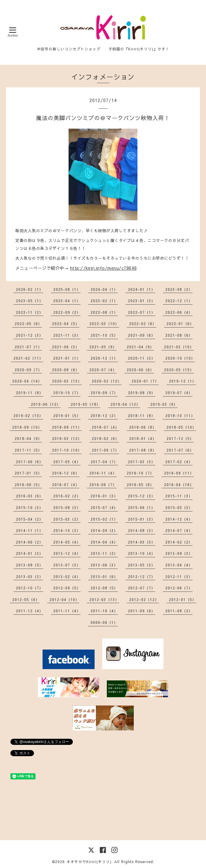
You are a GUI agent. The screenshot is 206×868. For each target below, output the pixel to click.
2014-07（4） (179, 530)
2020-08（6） (66, 370)
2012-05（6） (26, 599)
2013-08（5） (30, 565)
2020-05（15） (179, 370)
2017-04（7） (104, 462)
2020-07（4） (103, 370)
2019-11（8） (30, 393)
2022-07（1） (142, 312)
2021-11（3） (67, 335)
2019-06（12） (46, 404)
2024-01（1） (142, 289)
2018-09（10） (27, 427)
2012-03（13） (104, 599)
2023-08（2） (179, 289)
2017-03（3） (142, 462)
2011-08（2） (179, 611)
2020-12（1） (104, 358)
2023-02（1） (104, 301)
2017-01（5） (28, 473)
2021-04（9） (140, 347)
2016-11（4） (103, 473)
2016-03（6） (30, 496)
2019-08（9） (142, 393)
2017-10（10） (67, 450)
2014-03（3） (142, 542)
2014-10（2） (67, 530)
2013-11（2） (104, 553)
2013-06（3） (104, 565)
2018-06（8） (143, 427)
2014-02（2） (179, 542)
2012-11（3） (179, 577)
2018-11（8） (142, 416)
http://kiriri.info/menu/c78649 (103, 268)
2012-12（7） (142, 577)
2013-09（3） (179, 553)
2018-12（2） (104, 416)
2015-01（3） (142, 519)
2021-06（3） (66, 347)
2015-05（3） (179, 507)
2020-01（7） (145, 381)
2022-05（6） (28, 324)
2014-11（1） (30, 530)
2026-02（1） (30, 289)
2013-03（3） (30, 577)
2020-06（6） (140, 370)
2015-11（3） (179, 496)
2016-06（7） (103, 485)
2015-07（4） (104, 507)
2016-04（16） (179, 485)
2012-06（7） (179, 588)
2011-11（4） (67, 611)
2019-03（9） (164, 404)
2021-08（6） (179, 335)
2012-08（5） (104, 588)
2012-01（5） (183, 599)
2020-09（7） (28, 370)
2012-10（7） (30, 588)
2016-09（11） (179, 473)
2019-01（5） (67, 416)
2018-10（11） (180, 416)
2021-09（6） (142, 335)
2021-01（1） (67, 358)
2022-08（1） (104, 312)
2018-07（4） (105, 427)
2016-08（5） (28, 485)
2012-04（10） (64, 599)
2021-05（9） (103, 347)
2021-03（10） (179, 347)
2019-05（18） (86, 404)
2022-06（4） (179, 312)
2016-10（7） (140, 473)
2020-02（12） (107, 381)
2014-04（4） (104, 542)
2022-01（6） (180, 324)
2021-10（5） (104, 335)
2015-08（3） (67, 507)
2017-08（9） (143, 450)
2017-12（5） (180, 438)
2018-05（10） (181, 427)
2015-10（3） (30, 507)
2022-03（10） (104, 324)
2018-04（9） (28, 438)
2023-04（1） (67, 301)
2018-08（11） (67, 427)
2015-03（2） (67, 519)
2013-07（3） (67, 565)
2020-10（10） (180, 358)
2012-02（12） (144, 599)
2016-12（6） (66, 473)
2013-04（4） (179, 565)
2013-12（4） (67, 553)
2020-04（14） (27, 381)
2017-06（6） (30, 462)
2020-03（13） (67, 381)
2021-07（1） (28, 347)
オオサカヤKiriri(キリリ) (89, 862)
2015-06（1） (142, 507)
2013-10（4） (142, 553)
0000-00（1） (104, 622)
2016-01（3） (104, 496)
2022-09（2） (67, 312)
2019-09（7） (104, 393)
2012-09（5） (67, 588)
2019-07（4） (179, 393)
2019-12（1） (183, 381)
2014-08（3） (142, 530)
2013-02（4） (67, 577)
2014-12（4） (179, 519)
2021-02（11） (28, 358)
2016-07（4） (66, 485)
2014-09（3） (104, 530)
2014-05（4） (67, 542)
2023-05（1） (30, 301)
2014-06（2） (30, 542)
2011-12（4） (30, 611)
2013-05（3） (142, 565)
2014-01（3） (30, 553)
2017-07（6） (180, 450)
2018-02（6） (105, 438)
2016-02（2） (67, 496)
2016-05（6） (140, 485)
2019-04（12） (125, 404)
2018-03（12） (67, 438)
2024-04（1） (104, 289)
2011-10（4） (104, 611)
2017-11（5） (28, 450)
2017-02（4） (179, 462)
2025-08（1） (67, 289)
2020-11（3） (142, 358)
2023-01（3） (142, 301)
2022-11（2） (30, 312)
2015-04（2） (30, 519)
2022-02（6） (143, 324)
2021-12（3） (30, 335)
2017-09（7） (105, 450)
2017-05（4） (67, 462)
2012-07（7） (142, 588)
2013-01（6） (104, 577)
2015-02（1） (104, 519)
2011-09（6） (142, 611)
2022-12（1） (179, 301)
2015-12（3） (142, 496)
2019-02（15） (28, 416)
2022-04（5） (66, 324)
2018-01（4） (143, 438)
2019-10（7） (67, 393)
